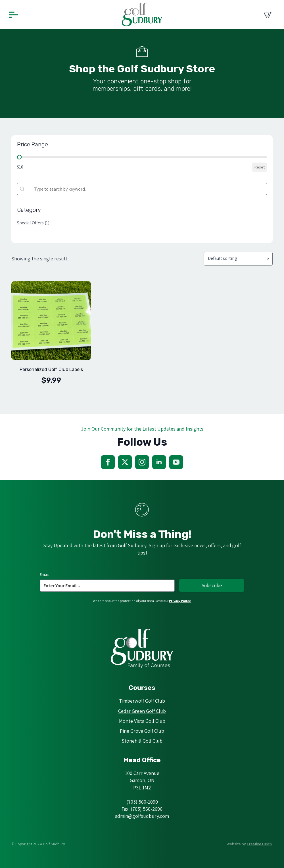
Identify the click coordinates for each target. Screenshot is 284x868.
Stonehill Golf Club (142, 741)
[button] (142, 223)
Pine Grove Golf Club (142, 731)
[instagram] (142, 462)
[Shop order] (238, 259)
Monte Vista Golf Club (142, 721)
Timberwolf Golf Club (142, 701)
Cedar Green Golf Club (142, 711)
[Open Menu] (13, 15)
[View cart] (268, 15)
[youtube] (176, 462)
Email (44, 574)
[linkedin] (159, 462)
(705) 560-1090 (142, 802)
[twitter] (125, 462)
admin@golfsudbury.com (142, 816)
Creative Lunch (259, 844)
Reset (260, 167)
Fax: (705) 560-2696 (142, 809)
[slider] (19, 157)
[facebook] (108, 462)
